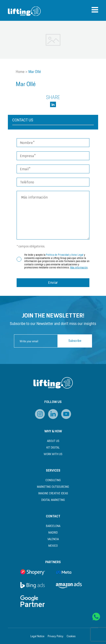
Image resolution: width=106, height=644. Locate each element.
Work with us (53, 454)
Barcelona (53, 526)
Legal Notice (37, 637)
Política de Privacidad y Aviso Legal (65, 255)
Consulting (53, 480)
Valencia (53, 539)
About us (53, 441)
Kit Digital (53, 448)
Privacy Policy (56, 637)
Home (20, 72)
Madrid (53, 533)
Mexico (53, 546)
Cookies (71, 637)
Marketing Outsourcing (53, 487)
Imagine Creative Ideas (53, 494)
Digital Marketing (53, 500)
